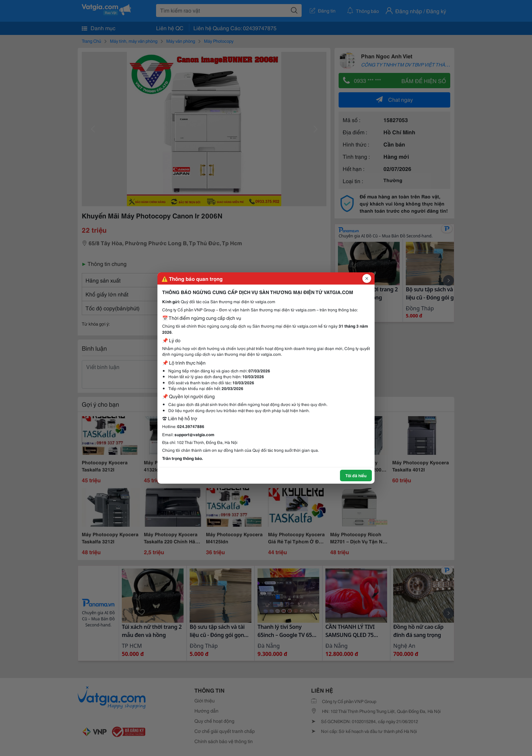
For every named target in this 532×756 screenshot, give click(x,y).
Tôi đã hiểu (356, 475)
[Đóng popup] (367, 278)
